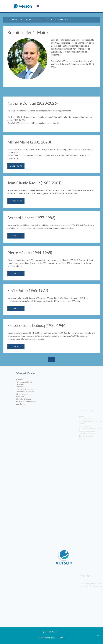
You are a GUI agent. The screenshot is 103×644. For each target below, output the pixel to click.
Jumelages (38, 397)
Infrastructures (40, 394)
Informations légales (47, 638)
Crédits (62, 638)
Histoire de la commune (43, 389)
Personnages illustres (42, 382)
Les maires (38, 384)
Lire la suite (16, 166)
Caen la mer (38, 404)
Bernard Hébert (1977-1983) (31, 218)
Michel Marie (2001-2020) (29, 142)
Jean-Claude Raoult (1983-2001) (35, 183)
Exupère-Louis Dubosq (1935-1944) (37, 325)
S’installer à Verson (41, 399)
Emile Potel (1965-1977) (28, 291)
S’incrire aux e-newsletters (44, 401)
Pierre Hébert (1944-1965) (30, 253)
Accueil (12, 20)
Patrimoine (38, 387)
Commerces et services (43, 392)
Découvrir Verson (36, 20)
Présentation (39, 379)
